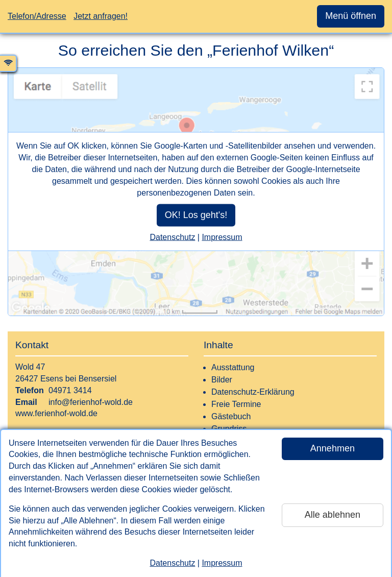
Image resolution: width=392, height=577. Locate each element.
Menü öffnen (351, 16)
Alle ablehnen (333, 515)
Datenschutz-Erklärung (253, 392)
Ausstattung (233, 367)
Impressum (222, 563)
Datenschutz (172, 563)
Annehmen (333, 448)
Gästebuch (231, 416)
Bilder (222, 380)
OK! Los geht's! (196, 214)
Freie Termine (236, 404)
